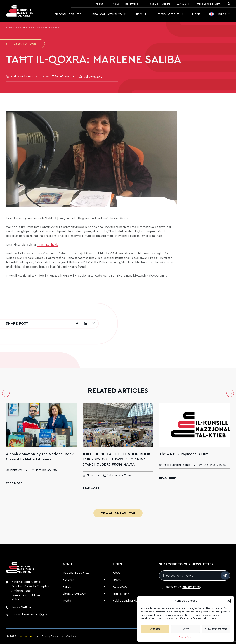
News (116, 4)
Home (9, 28)
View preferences (216, 629)
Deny (186, 629)
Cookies (71, 636)
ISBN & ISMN (183, 4)
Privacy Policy (186, 637)
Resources (132, 4)
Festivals (69, 580)
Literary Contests (167, 14)
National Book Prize (68, 14)
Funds (139, 14)
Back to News (21, 44)
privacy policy (191, 587)
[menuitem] (220, 14)
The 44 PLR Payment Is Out (184, 454)
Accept (155, 629)
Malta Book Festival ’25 (106, 14)
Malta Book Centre (159, 4)
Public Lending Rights (209, 4)
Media (196, 14)
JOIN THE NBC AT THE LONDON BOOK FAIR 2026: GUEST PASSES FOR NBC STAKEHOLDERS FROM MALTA (117, 459)
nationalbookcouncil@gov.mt (32, 614)
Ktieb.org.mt (25, 636)
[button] (229, 601)
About (99, 4)
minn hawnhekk (47, 245)
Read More (14, 483)
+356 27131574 (21, 607)
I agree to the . (183, 587)
